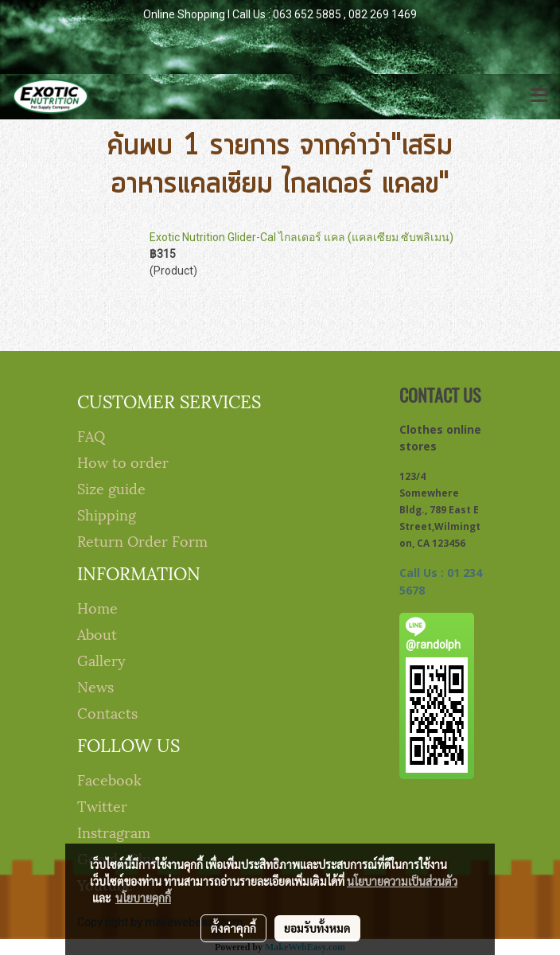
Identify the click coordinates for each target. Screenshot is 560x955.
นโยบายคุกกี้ (143, 898)
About (97, 633)
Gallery (101, 659)
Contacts (107, 712)
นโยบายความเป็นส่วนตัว (402, 881)
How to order (123, 461)
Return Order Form (142, 540)
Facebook (109, 779)
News (95, 686)
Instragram (114, 831)
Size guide (111, 487)
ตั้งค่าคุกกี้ (233, 928)
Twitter (102, 805)
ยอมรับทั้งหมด (317, 928)
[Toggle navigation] (539, 96)
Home (97, 607)
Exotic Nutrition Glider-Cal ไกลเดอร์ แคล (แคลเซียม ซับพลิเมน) (301, 237)
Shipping (107, 514)
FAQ (91, 435)
